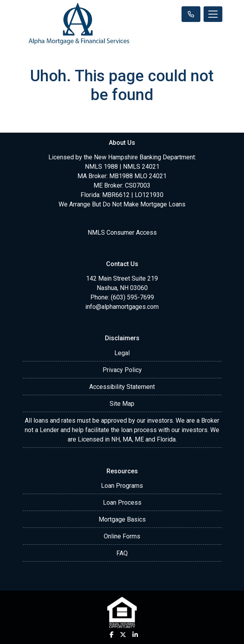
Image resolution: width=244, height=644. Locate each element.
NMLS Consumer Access (122, 233)
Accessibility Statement (122, 387)
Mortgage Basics (122, 519)
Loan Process (122, 503)
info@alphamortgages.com (122, 307)
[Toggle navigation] (213, 14)
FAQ (122, 553)
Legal (122, 353)
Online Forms (122, 536)
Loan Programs (122, 486)
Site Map (122, 404)
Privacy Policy (122, 370)
